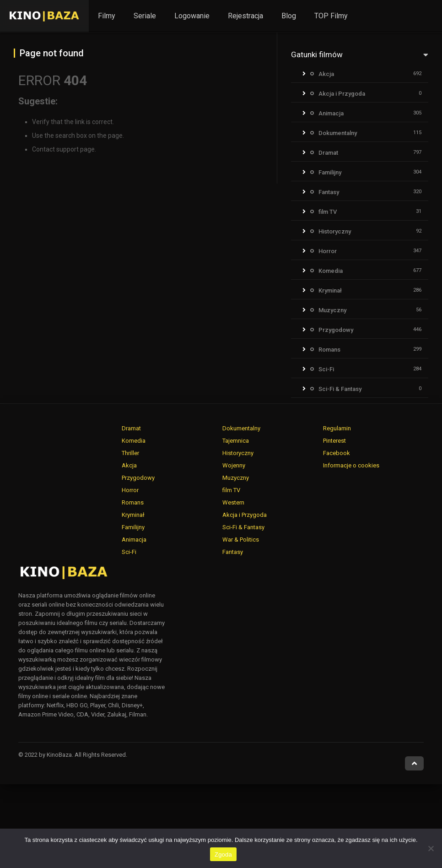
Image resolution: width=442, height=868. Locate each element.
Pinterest (334, 441)
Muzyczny (332, 310)
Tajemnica (236, 441)
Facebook (337, 453)
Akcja (326, 74)
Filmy (107, 16)
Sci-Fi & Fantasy (340, 389)
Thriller (130, 453)
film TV (328, 212)
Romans (329, 350)
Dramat (328, 153)
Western (233, 502)
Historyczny (335, 231)
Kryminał (330, 290)
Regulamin (337, 428)
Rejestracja (245, 16)
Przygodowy (336, 330)
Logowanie (192, 16)
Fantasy (329, 192)
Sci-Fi (326, 369)
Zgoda (223, 854)
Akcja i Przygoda (342, 94)
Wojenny (234, 465)
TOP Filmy (331, 16)
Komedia (331, 271)
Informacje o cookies (351, 465)
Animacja (331, 113)
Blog (289, 16)
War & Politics (241, 540)
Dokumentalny (338, 133)
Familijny (330, 172)
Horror (328, 251)
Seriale (145, 16)
